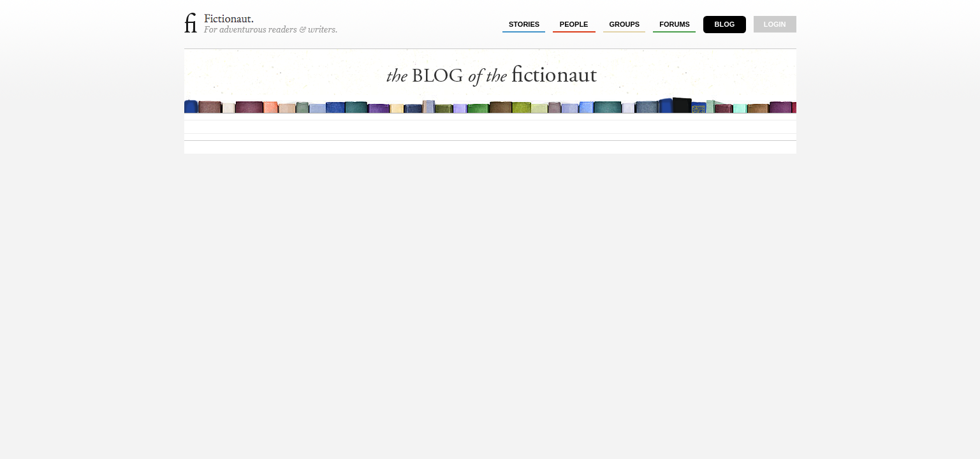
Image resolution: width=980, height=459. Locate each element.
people (574, 24)
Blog (724, 24)
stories (524, 24)
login (775, 24)
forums (675, 24)
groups (625, 24)
